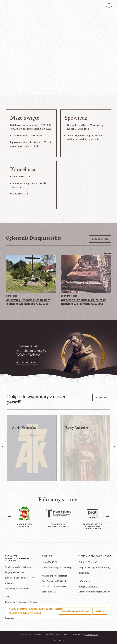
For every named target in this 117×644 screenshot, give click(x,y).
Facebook (59, 641)
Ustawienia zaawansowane (75, 611)
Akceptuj (100, 611)
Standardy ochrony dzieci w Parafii (95, 592)
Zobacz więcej (100, 239)
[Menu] (109, 4)
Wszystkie (101, 398)
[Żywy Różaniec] (85, 448)
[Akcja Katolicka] (32, 448)
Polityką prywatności (30, 613)
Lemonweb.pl (91, 635)
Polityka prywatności (89, 587)
